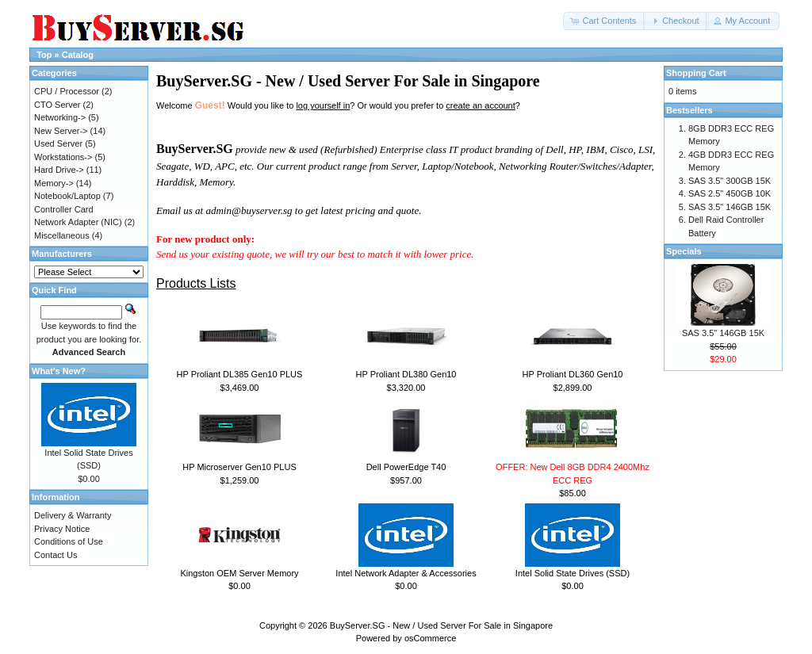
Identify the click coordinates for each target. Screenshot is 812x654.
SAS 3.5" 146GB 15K (730, 207)
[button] (604, 21)
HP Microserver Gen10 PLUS (239, 467)
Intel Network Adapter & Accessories (406, 573)
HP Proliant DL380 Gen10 (406, 374)
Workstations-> (63, 157)
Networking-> (60, 117)
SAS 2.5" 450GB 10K (730, 193)
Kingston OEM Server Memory (239, 573)
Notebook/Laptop (67, 196)
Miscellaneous (62, 235)
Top (44, 55)
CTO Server (57, 105)
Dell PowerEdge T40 (406, 467)
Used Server (58, 143)
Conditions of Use (69, 541)
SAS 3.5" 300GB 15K (730, 181)
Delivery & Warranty (73, 515)
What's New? (59, 371)
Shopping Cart (696, 73)
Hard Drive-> (59, 170)
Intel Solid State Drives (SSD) (573, 573)
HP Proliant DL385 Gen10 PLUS (240, 374)
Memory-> (54, 183)
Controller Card (64, 209)
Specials (684, 251)
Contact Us (56, 555)
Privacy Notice (62, 529)
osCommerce (430, 638)
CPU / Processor (67, 91)
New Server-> (61, 131)
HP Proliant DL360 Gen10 (573, 374)
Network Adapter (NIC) (78, 222)
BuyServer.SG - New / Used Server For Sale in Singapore (441, 625)
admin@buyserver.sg (249, 210)
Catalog (78, 55)
